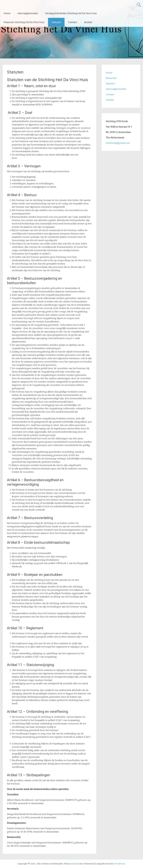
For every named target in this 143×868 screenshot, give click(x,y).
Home (7, 13)
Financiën (111, 78)
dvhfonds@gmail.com (118, 143)
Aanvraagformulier (28, 13)
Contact (73, 22)
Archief (88, 22)
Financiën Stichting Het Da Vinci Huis (24, 22)
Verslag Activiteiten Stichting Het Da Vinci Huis (71, 13)
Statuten (56, 22)
